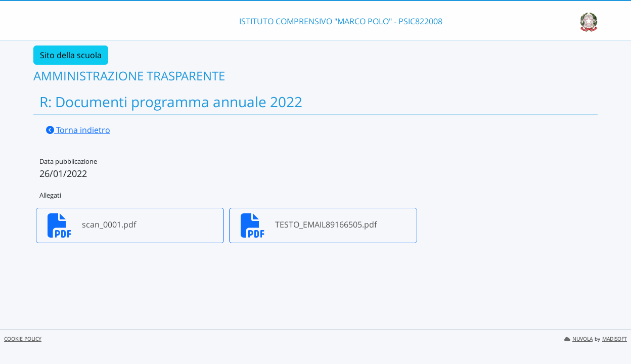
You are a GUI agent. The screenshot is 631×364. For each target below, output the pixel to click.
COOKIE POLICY (23, 339)
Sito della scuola (71, 55)
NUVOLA (578, 339)
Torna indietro (78, 130)
